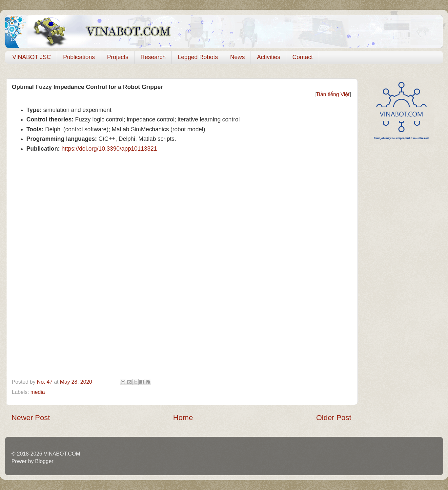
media (38, 392)
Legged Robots (198, 57)
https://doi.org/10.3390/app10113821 (109, 149)
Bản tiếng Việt (333, 94)
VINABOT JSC (32, 57)
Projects (118, 57)
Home (183, 417)
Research (153, 57)
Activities (268, 57)
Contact (302, 57)
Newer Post (31, 417)
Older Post (334, 417)
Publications (79, 57)
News (237, 57)
